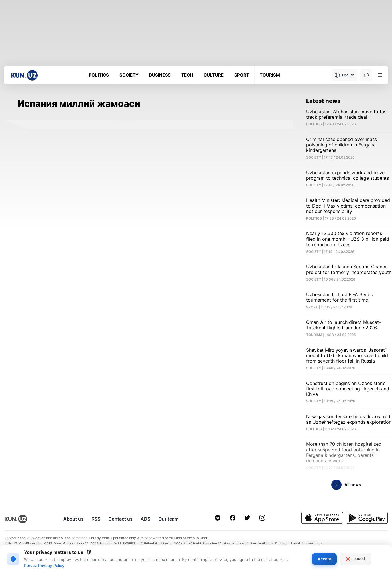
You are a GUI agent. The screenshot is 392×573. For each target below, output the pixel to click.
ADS (145, 519)
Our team (168, 519)
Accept (325, 559)
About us (73, 519)
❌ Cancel (355, 559)
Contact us (120, 519)
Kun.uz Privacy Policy (44, 565)
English (344, 75)
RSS (96, 519)
